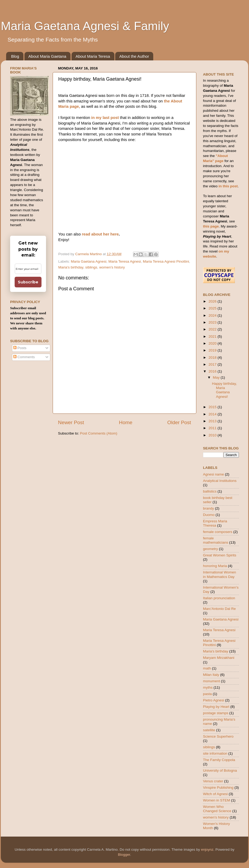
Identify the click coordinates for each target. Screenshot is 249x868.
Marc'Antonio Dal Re (219, 609)
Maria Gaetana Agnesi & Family (85, 26)
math (207, 668)
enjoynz (207, 850)
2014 (213, 414)
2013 (213, 421)
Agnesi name (213, 474)
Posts (20, 348)
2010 (213, 435)
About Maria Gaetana (47, 56)
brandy (208, 508)
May (217, 377)
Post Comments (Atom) (99, 433)
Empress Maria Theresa (215, 523)
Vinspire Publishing (218, 788)
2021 (213, 336)
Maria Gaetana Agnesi (89, 261)
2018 (213, 357)
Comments (24, 357)
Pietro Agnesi (214, 700)
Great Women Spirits (220, 555)
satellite (209, 730)
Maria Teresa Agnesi (124, 261)
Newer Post (71, 422)
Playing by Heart (216, 707)
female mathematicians (216, 540)
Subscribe (28, 282)
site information (215, 753)
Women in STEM (217, 800)
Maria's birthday (71, 267)
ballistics (210, 491)
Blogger (124, 855)
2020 (213, 343)
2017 (213, 364)
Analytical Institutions (220, 481)
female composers (218, 532)
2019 (213, 350)
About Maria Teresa (93, 56)
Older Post (179, 422)
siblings (91, 267)
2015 (213, 407)
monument (211, 681)
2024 (213, 315)
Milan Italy (211, 675)
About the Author (134, 56)
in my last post (105, 118)
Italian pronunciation (219, 598)
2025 (213, 308)
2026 (213, 301)
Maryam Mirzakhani (219, 658)
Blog (15, 56)
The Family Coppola (219, 760)
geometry (210, 549)
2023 (213, 322)
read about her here (100, 234)
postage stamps (216, 713)
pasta (207, 694)
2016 (213, 371)
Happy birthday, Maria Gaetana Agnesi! (225, 390)
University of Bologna (220, 770)
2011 (213, 428)
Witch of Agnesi (215, 794)
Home (126, 422)
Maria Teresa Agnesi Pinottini (166, 261)
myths (208, 687)
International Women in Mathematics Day (219, 574)
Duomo (209, 515)
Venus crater (213, 781)
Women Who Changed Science (217, 809)
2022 (213, 329)
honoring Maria (215, 566)
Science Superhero (218, 736)
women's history (112, 267)
